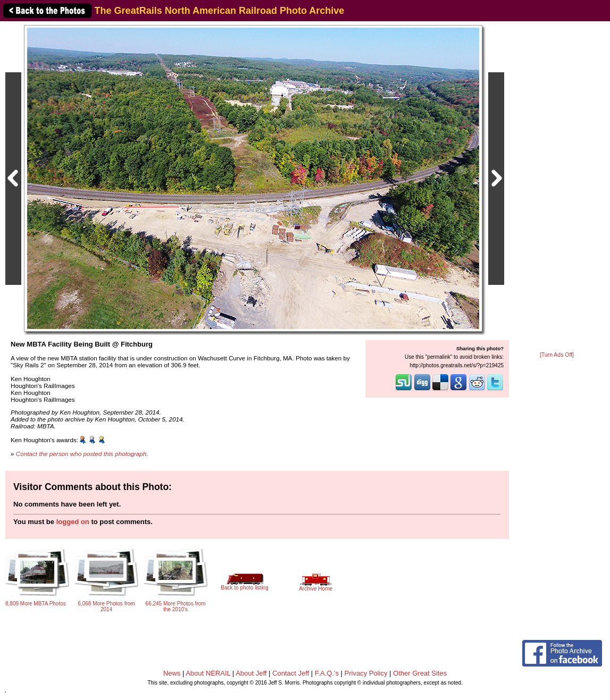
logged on (73, 522)
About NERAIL (208, 673)
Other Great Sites (420, 673)
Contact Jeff (291, 673)
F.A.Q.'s (327, 673)
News (172, 673)
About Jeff (251, 673)
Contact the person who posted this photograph (81, 454)
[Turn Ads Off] (557, 355)
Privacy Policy (366, 673)
